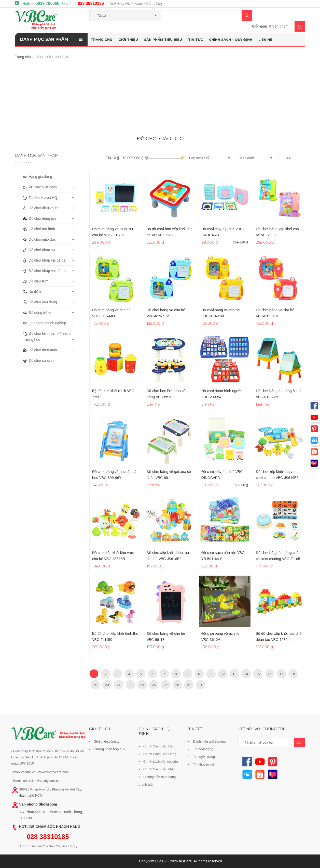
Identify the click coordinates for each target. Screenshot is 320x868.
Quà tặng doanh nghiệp (44, 323)
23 (142, 685)
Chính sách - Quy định (231, 40)
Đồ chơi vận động (40, 302)
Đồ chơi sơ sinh (38, 360)
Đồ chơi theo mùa (40, 350)
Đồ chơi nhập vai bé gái (45, 260)
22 (130, 685)
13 (234, 674)
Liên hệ (265, 40)
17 (281, 674)
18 (293, 674)
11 (211, 674)
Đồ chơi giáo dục (39, 239)
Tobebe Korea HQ (40, 198)
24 (154, 685)
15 (258, 674)
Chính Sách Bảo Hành (160, 746)
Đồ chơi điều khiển (41, 208)
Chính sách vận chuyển (161, 762)
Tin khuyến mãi (204, 764)
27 (189, 685)
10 (199, 674)
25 (165, 685)
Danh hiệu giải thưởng (209, 741)
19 (95, 685)
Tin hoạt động (203, 749)
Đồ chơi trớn (36, 281)
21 (119, 685)
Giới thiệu (128, 40)
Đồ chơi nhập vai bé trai (45, 271)
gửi (299, 742)
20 (107, 685)
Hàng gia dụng (37, 177)
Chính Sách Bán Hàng (160, 754)
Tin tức (196, 40)
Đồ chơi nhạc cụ (39, 250)
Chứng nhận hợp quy (109, 749)
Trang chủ (101, 40)
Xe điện (32, 292)
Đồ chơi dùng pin (39, 218)
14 (246, 674)
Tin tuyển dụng (204, 757)
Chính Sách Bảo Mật (159, 769)
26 (177, 685)
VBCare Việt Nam (40, 187)
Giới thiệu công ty (107, 741)
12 (223, 674)
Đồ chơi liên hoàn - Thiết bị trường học (47, 336)
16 (270, 674)
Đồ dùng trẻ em (38, 313)
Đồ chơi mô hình (39, 229)
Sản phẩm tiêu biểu (163, 40)
